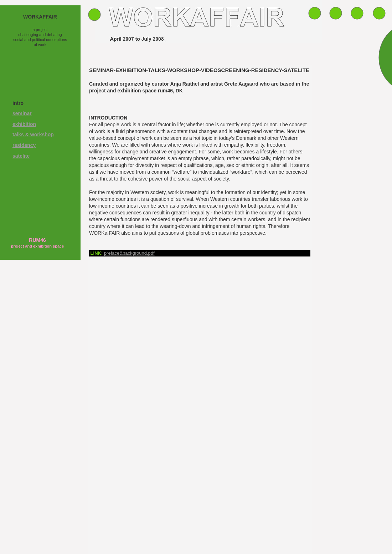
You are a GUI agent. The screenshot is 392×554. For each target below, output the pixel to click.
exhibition (24, 124)
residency (24, 145)
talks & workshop (33, 134)
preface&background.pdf (129, 253)
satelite (21, 156)
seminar (22, 113)
